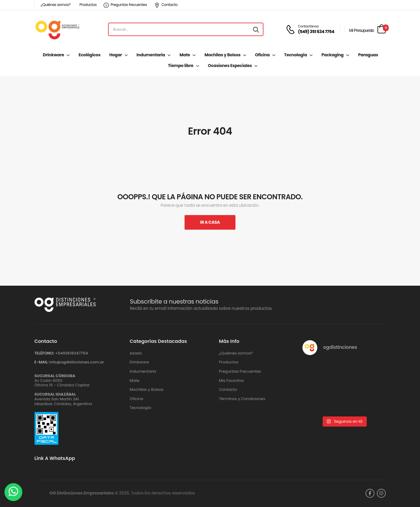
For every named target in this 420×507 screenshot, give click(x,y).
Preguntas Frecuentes (240, 371)
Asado (136, 353)
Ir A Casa (210, 222)
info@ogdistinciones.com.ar (77, 362)
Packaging (332, 55)
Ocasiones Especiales (230, 66)
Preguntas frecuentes (125, 5)
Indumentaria (151, 55)
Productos (88, 5)
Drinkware (53, 55)
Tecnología (296, 55)
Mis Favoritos (232, 381)
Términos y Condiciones (242, 399)
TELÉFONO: (44, 353)
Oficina (262, 55)
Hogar (115, 55)
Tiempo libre (181, 66)
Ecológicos (89, 55)
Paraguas (368, 55)
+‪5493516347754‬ (72, 353)
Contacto (166, 5)
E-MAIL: (42, 362)
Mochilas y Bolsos (223, 55)
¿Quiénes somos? (56, 5)
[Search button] (256, 29)
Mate (185, 55)
